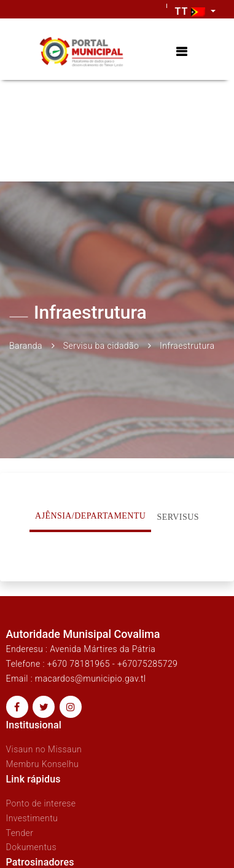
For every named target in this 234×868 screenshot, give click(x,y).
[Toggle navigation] (181, 52)
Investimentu (32, 818)
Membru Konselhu (43, 764)
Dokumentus (31, 847)
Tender (20, 833)
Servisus (178, 517)
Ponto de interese (41, 803)
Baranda (26, 346)
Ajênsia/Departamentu (90, 516)
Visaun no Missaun (44, 749)
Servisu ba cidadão (101, 346)
